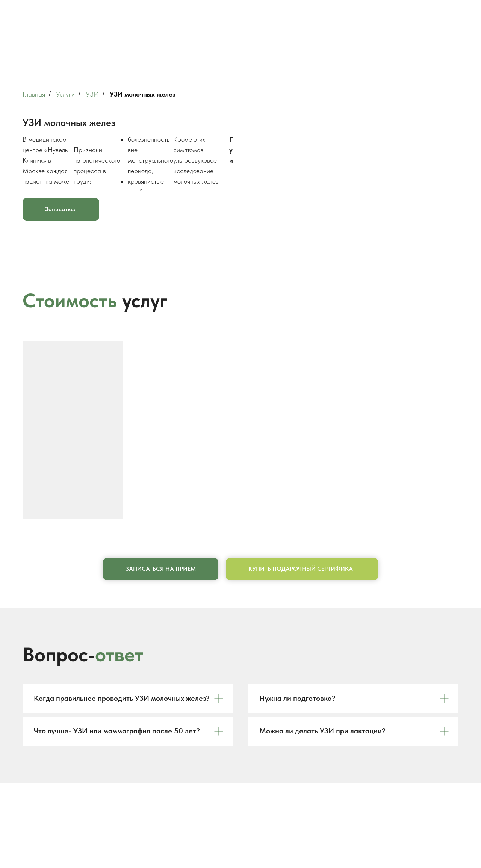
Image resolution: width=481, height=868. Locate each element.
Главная (34, 94)
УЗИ (92, 94)
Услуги (65, 94)
